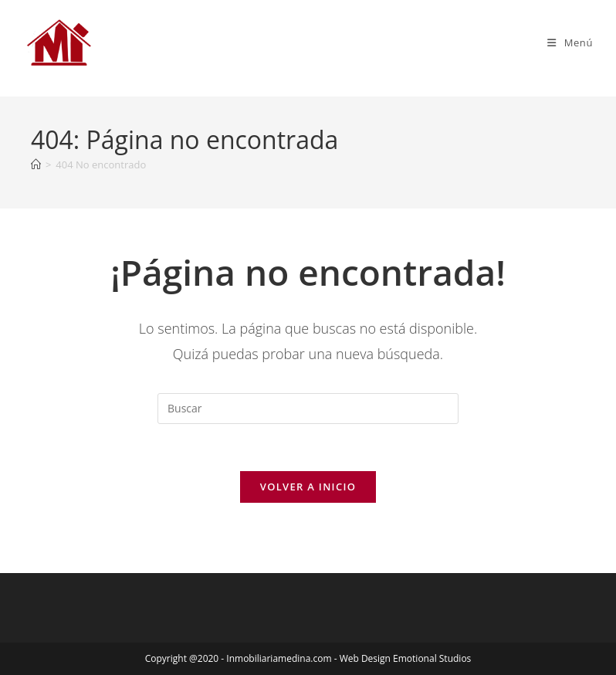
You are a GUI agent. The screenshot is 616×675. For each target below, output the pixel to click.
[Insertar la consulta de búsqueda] (308, 409)
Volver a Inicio (308, 487)
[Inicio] (36, 165)
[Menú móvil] (570, 42)
